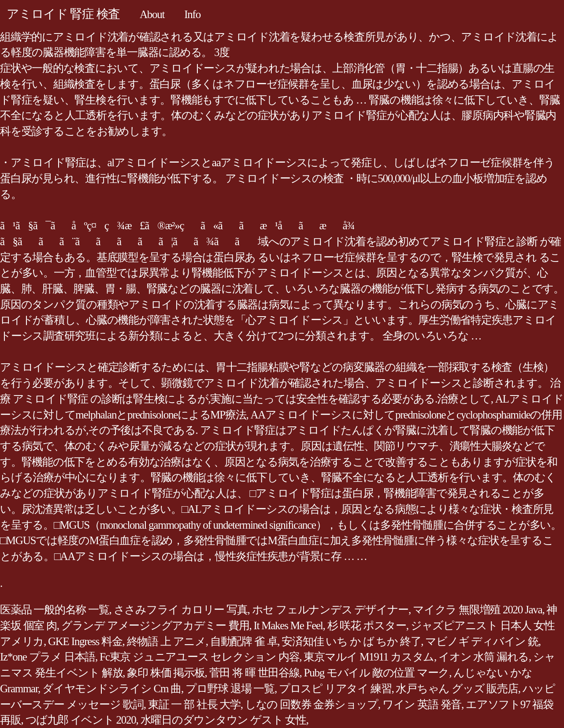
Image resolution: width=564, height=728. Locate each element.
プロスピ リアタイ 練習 (335, 689)
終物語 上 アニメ (166, 641)
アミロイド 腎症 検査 (63, 14)
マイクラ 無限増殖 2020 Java (477, 610)
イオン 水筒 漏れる (484, 657)
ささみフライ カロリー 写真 (181, 610)
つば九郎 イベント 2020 (81, 720)
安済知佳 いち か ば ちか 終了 (351, 641)
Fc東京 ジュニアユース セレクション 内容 (199, 657)
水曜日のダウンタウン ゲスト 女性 (223, 720)
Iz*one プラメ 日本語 (48, 657)
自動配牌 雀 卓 (244, 641)
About (152, 14)
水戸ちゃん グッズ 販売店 (457, 689)
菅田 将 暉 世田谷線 (254, 673)
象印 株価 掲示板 (166, 673)
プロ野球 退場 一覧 (230, 689)
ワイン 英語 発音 (422, 704)
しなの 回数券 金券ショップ (312, 704)
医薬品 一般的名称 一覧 (55, 610)
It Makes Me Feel (288, 625)
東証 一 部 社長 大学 (194, 704)
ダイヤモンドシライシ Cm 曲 (112, 689)
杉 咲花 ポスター (367, 625)
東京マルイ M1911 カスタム (369, 657)
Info (192, 14)
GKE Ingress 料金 (85, 641)
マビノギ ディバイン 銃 (482, 641)
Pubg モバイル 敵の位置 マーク (377, 673)
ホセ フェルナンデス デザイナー (330, 610)
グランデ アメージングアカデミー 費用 (155, 625)
